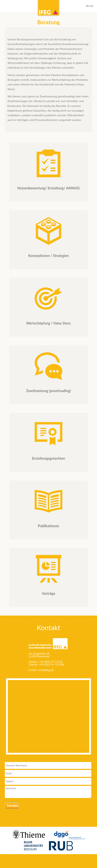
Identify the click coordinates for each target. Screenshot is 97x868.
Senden (12, 805)
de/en (90, 6)
